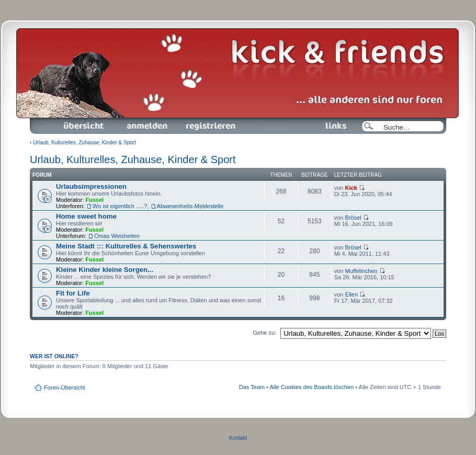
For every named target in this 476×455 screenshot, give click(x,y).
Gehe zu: (264, 333)
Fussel (94, 200)
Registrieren (210, 126)
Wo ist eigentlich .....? (120, 206)
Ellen (352, 294)
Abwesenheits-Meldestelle (190, 206)
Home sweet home (86, 216)
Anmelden (147, 126)
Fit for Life (73, 293)
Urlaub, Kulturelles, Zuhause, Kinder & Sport (84, 143)
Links (332, 126)
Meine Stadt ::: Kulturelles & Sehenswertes (126, 246)
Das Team (252, 387)
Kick (351, 188)
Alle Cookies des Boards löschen (311, 387)
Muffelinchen (361, 271)
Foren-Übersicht (84, 126)
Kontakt (238, 438)
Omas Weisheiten (117, 236)
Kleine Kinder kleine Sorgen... (105, 270)
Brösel (353, 218)
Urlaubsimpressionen (91, 186)
